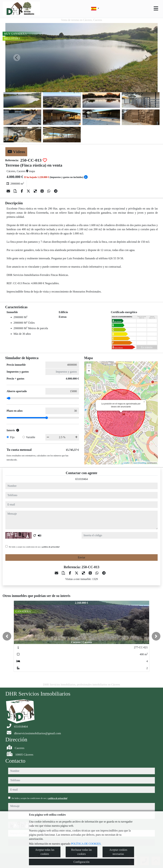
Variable (31, 437)
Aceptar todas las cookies (45, 852)
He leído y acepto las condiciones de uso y (34, 547)
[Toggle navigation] (156, 8)
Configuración (81, 862)
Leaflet (127, 463)
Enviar (81, 557)
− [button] (89, 371)
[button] (7, 636)
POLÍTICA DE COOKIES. (86, 844)
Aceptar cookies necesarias (118, 852)
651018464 (82, 479)
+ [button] (89, 366)
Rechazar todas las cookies (81, 852)
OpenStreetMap (140, 463)
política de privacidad (51, 547)
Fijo (12, 437)
